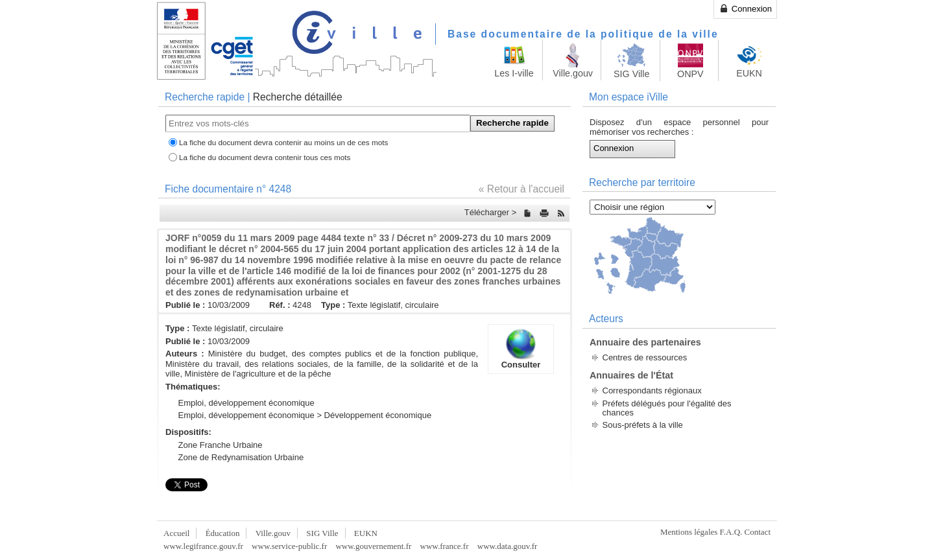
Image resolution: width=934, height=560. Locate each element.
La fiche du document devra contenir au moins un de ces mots (283, 142)
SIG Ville (322, 533)
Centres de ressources (645, 357)
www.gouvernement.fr (373, 546)
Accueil (176, 533)
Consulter (521, 349)
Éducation (223, 533)
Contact (758, 532)
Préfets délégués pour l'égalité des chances (667, 408)
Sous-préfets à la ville (643, 425)
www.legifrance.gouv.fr (203, 546)
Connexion (745, 8)
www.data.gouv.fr (508, 546)
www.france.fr (445, 546)
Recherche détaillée (298, 97)
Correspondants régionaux (652, 391)
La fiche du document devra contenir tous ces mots (265, 157)
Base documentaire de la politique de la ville (583, 34)
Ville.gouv (273, 533)
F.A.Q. (731, 532)
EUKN (366, 533)
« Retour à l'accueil (521, 189)
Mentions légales (689, 532)
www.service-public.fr (289, 546)
